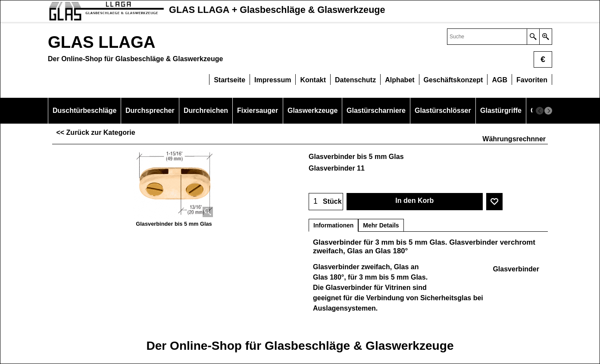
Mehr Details (381, 225)
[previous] (540, 111)
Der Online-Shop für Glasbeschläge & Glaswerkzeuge (300, 346)
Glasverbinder (516, 269)
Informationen (333, 225)
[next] (548, 111)
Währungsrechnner (514, 139)
